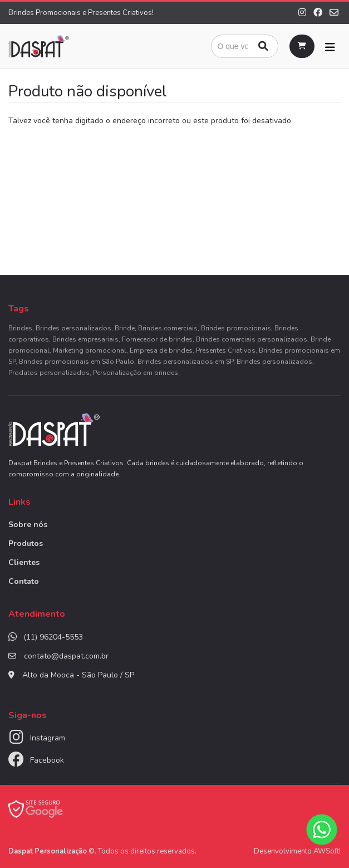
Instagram (48, 738)
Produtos (26, 543)
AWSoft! (327, 851)
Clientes (24, 562)
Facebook (47, 760)
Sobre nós (28, 525)
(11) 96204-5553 (53, 637)
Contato (24, 581)
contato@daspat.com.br (66, 656)
